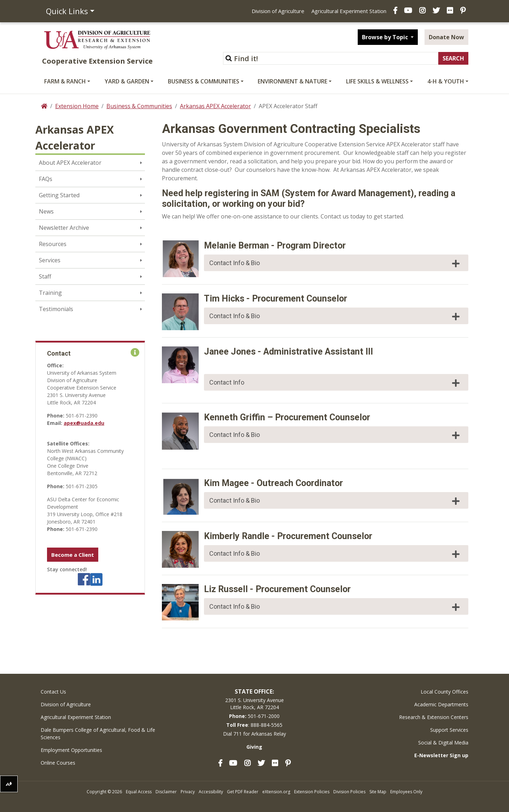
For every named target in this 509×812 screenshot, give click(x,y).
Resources (53, 244)
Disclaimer (166, 792)
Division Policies (349, 792)
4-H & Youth (446, 81)
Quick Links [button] (67, 11)
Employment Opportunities (71, 750)
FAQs (46, 179)
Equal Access (139, 792)
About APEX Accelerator (70, 163)
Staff (45, 276)
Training (50, 293)
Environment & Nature (292, 81)
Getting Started (59, 195)
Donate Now (446, 37)
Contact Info (335, 383)
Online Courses (58, 763)
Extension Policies (312, 792)
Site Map (378, 792)
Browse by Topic (386, 37)
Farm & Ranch (65, 81)
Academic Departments (441, 704)
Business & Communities (204, 81)
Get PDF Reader (243, 792)
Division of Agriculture (278, 11)
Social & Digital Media (443, 743)
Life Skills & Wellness (377, 81)
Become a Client (73, 555)
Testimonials (56, 309)
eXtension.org (276, 792)
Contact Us (53, 692)
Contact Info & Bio (335, 263)
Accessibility (211, 792)
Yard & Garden (127, 81)
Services (50, 260)
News (46, 211)
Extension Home (77, 106)
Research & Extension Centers (434, 717)
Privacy (188, 792)
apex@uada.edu (84, 423)
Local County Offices (444, 692)
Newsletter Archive (64, 228)
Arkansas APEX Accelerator (215, 106)
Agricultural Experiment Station (349, 11)
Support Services (449, 730)
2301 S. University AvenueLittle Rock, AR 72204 (255, 704)
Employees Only (406, 792)
